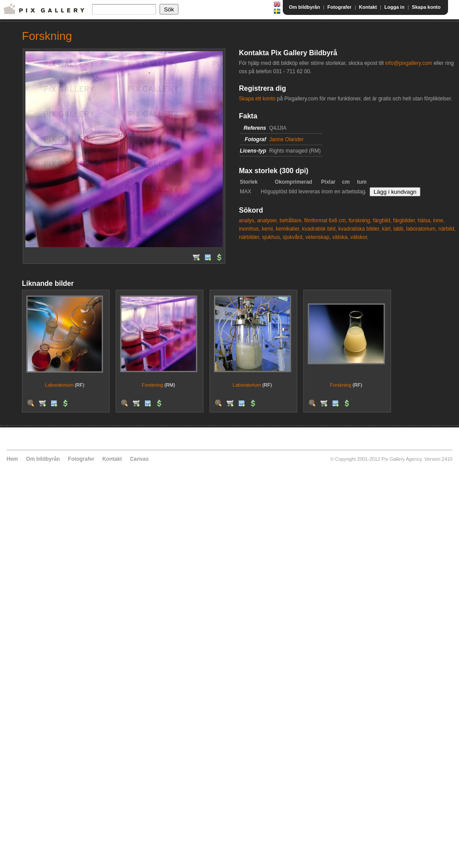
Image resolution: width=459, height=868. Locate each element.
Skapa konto (426, 7)
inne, (439, 221)
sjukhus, (272, 237)
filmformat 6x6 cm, (326, 221)
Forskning (153, 385)
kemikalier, (288, 229)
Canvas (139, 459)
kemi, (268, 229)
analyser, (267, 221)
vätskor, (359, 237)
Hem (12, 459)
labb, (399, 229)
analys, (247, 221)
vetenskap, (318, 237)
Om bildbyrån (304, 7)
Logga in (395, 7)
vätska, (341, 237)
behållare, (291, 221)
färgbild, (382, 221)
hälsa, (425, 221)
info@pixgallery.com (408, 63)
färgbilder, (405, 221)
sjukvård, (293, 237)
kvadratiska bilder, (359, 229)
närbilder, (250, 237)
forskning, (360, 221)
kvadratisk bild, (319, 229)
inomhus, (250, 229)
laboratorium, (422, 229)
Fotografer (340, 7)
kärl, (387, 229)
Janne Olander (286, 139)
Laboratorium (59, 385)
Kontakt (368, 7)
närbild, (447, 229)
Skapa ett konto (257, 99)
